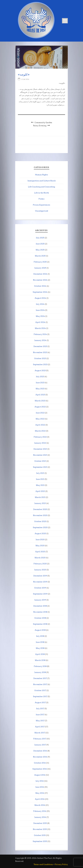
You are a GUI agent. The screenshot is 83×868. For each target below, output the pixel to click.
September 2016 (40, 769)
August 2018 (40, 630)
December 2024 (40, 274)
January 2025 (40, 268)
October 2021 (40, 461)
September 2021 (40, 467)
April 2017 (40, 727)
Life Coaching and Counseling (41, 187)
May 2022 (40, 419)
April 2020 (40, 552)
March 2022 (40, 431)
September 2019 (40, 594)
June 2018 (40, 642)
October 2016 (40, 763)
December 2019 (40, 576)
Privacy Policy (61, 864)
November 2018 (40, 612)
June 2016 (40, 787)
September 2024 (40, 292)
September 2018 (40, 624)
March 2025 (40, 256)
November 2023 (40, 352)
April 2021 (40, 491)
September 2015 (40, 841)
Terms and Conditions (43, 864)
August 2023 (40, 371)
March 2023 (40, 401)
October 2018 (40, 618)
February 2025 (40, 262)
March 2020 (40, 558)
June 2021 (40, 479)
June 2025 (40, 244)
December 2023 (40, 346)
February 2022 (40, 437)
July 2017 (40, 709)
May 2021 (40, 485)
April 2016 (40, 799)
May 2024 (40, 316)
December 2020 (40, 509)
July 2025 (40, 238)
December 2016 (40, 751)
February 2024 (40, 334)
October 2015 (40, 835)
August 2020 (40, 534)
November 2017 (40, 684)
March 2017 (40, 733)
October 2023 (40, 358)
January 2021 (40, 503)
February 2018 (40, 666)
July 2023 (40, 377)
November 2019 (40, 582)
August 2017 (40, 703)
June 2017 (40, 715)
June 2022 (40, 413)
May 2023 (40, 389)
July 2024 (40, 304)
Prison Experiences (41, 205)
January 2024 (40, 340)
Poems (41, 199)
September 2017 (40, 697)
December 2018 (40, 606)
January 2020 (40, 570)
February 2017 (40, 739)
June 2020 (40, 540)
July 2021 (40, 473)
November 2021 (40, 455)
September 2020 (40, 527)
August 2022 (40, 407)
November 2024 (40, 280)
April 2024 (40, 322)
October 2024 (40, 286)
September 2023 (40, 365)
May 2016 (40, 793)
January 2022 (40, 443)
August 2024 (40, 298)
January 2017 (40, 745)
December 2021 (40, 449)
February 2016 (40, 811)
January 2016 (40, 817)
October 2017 (40, 690)
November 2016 (40, 757)
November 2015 (40, 829)
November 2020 (40, 515)
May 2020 (40, 546)
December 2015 (40, 823)
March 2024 (40, 328)
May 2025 (40, 250)
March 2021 (40, 497)
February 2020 (40, 564)
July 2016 (40, 781)
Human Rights (41, 175)
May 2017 (40, 721)
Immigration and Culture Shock (42, 181)
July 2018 (40, 636)
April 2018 (40, 654)
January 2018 (40, 672)
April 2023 (40, 395)
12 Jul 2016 (25, 79)
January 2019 (40, 600)
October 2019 (40, 588)
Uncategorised (41, 211)
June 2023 (40, 383)
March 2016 (40, 805)
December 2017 (40, 678)
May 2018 (40, 648)
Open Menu (65, 21)
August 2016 (40, 775)
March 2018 (40, 660)
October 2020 (40, 521)
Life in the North (42, 193)
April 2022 (40, 425)
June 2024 (40, 310)
